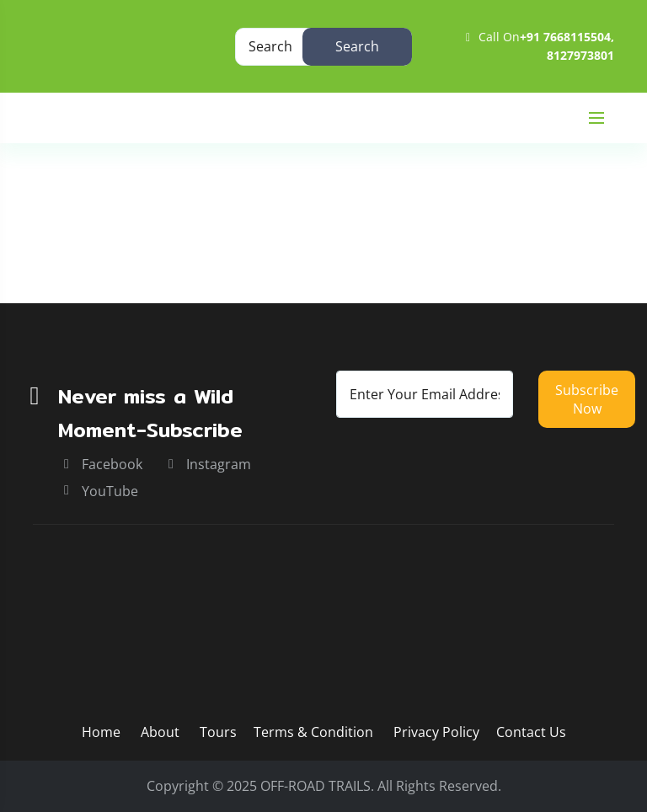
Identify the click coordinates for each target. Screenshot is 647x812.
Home (52, 249)
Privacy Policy (436, 732)
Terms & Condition (313, 732)
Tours (218, 732)
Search (357, 46)
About (162, 732)
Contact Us (531, 732)
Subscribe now (587, 399)
